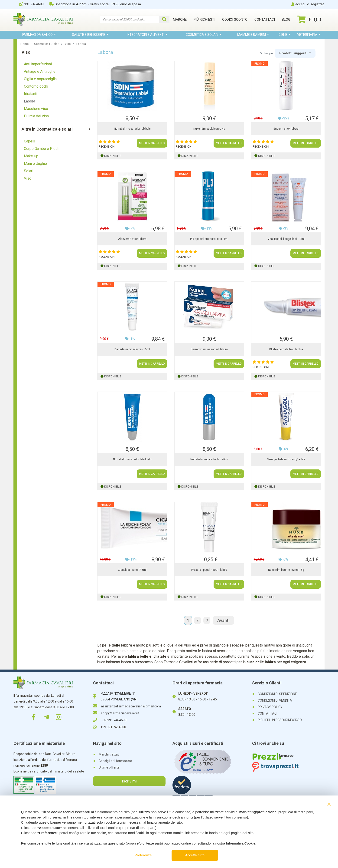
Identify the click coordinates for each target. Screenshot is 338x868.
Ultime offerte (109, 767)
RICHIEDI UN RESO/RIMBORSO (280, 720)
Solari (29, 171)
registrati (318, 4)
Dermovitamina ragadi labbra (209, 349)
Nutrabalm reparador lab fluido (132, 459)
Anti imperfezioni (38, 64)
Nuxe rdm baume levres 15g (286, 570)
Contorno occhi (36, 86)
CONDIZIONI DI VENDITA (275, 700)
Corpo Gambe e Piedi (41, 149)
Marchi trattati (109, 754)
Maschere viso (36, 109)
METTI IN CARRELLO (152, 143)
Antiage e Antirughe (40, 71)
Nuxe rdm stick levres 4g (209, 129)
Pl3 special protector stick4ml (209, 239)
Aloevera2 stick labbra (132, 239)
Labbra (29, 101)
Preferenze (143, 855)
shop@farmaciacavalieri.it (116, 713)
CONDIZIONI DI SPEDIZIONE (277, 694)
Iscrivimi (129, 781)
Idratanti (31, 94)
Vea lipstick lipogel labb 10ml (286, 239)
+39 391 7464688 (110, 720)
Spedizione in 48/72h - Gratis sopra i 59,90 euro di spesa (95, 4)
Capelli (29, 141)
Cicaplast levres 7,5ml (132, 570)
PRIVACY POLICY (270, 707)
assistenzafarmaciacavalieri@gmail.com (127, 706)
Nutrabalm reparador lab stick (209, 459)
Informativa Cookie (240, 843)
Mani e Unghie (35, 163)
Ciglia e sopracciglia (40, 79)
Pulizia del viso (36, 116)
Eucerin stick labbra (286, 129)
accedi (300, 4)
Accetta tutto (195, 855)
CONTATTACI (267, 713)
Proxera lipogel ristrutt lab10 (209, 570)
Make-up (31, 156)
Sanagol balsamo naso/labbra (286, 459)
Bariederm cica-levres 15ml (132, 349)
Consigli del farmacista (115, 761)
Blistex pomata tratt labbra (286, 349)
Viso (28, 178)
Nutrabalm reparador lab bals (132, 129)
